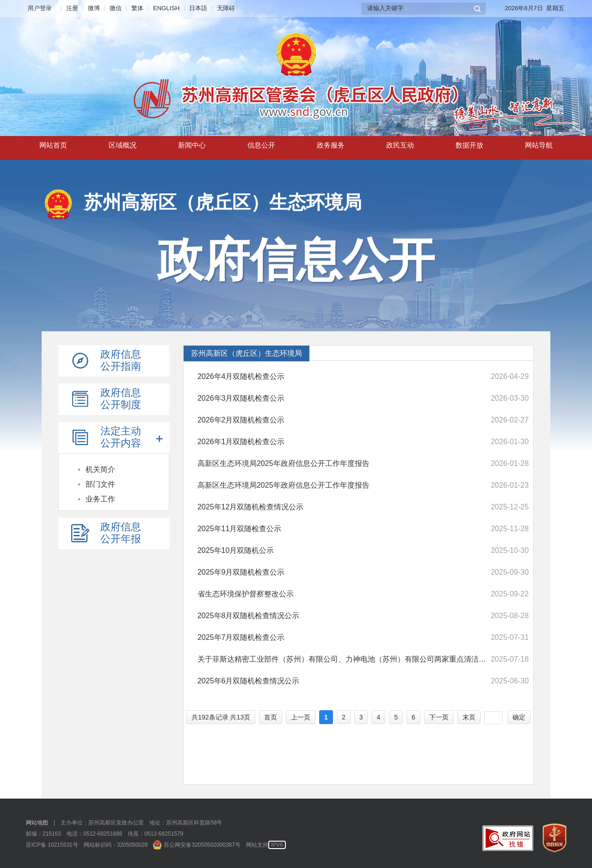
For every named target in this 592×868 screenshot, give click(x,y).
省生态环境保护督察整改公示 (246, 594)
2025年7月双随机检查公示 (241, 637)
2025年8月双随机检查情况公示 (249, 616)
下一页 (439, 717)
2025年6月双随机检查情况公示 (249, 681)
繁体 (137, 8)
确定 (519, 717)
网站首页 (53, 147)
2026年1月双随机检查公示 (241, 442)
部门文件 (100, 484)
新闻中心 (192, 147)
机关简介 (100, 469)
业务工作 (100, 499)
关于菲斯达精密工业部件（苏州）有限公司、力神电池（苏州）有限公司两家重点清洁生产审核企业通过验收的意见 (342, 659)
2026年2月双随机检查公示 (241, 420)
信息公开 (261, 147)
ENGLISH (166, 8)
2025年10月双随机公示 (236, 550)
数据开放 (469, 147)
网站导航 (539, 147)
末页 (469, 717)
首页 (271, 717)
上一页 (301, 717)
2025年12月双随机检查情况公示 (250, 507)
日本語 (198, 8)
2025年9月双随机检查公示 (241, 572)
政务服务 (331, 147)
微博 (94, 8)
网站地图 (37, 823)
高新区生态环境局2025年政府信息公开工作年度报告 (284, 463)
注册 (72, 8)
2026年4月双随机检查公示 (241, 376)
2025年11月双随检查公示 (239, 529)
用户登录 (40, 8)
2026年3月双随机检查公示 (241, 398)
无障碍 (226, 8)
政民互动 (400, 147)
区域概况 (123, 147)
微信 (116, 8)
